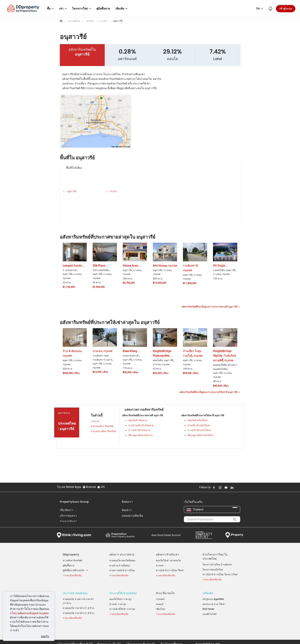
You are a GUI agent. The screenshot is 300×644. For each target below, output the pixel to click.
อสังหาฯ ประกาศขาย (122, 554)
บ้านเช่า (160, 566)
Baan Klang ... (131, 351)
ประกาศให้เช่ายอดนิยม (123, 592)
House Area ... (132, 266)
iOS (101, 487)
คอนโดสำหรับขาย (138, 420)
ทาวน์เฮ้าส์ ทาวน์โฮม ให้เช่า (170, 570)
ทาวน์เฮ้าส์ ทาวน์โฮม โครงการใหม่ (220, 574)
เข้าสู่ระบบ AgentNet (213, 598)
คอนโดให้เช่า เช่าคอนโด (168, 561)
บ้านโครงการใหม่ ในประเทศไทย (215, 557)
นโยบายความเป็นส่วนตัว (140, 635)
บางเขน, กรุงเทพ (102, 351)
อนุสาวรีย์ (72, 191)
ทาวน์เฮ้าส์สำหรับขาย (139, 430)
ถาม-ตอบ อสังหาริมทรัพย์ (103, 431)
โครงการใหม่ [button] (82, 9)
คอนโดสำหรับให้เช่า (198, 420)
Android (89, 487)
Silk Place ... (100, 266)
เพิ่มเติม (122, 9)
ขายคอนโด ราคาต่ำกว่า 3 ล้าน (78, 612)
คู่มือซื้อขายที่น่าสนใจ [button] (75, 571)
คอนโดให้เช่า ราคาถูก (120, 598)
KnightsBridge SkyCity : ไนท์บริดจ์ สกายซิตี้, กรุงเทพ (224, 356)
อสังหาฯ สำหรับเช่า (167, 554)
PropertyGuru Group (74, 502)
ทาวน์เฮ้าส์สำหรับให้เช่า (199, 430)
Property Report (204, 535)
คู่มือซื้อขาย (69, 566)
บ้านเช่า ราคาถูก (118, 603)
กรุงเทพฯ (160, 598)
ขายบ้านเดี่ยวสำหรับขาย (141, 425)
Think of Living (74, 535)
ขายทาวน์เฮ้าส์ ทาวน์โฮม (122, 570)
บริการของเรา (68, 516)
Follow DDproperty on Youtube (226, 488)
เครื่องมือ (208, 592)
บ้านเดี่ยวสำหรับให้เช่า (199, 425)
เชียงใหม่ (160, 608)
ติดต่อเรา (127, 502)
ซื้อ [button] (51, 9)
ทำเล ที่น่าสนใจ (165, 592)
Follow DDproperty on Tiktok (242, 488)
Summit (166, 535)
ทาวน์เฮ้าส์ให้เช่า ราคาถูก (122, 608)
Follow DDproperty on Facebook (214, 488)
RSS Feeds (208, 608)
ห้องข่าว (127, 510)
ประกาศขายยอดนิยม (75, 592)
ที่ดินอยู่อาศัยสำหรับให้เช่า (201, 435)
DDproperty (71, 554)
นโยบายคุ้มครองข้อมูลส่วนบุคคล (29, 613)
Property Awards (120, 535)
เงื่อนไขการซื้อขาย (171, 635)
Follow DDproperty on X (237, 488)
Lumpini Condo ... (74, 266)
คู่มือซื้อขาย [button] (103, 9)
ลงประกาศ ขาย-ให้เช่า (214, 603)
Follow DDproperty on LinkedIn (232, 488)
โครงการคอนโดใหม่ (213, 570)
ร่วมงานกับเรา (68, 521)
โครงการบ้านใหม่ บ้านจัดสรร (217, 565)
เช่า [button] (64, 9)
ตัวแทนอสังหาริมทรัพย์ (102, 426)
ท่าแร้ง (113, 191)
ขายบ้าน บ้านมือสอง (120, 566)
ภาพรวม (95, 421)
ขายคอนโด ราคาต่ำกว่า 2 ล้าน (78, 607)
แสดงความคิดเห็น (132, 516)
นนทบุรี (160, 603)
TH (260, 9)
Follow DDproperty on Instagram (220, 488)
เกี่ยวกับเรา (66, 510)
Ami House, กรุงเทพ (165, 266)
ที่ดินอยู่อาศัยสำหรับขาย (140, 435)
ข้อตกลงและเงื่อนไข (109, 635)
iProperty (234, 535)
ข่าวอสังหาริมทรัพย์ (72, 561)
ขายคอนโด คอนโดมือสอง (122, 561)
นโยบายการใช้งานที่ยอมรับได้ (75, 635)
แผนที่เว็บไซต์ (210, 613)
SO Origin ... (221, 266)
